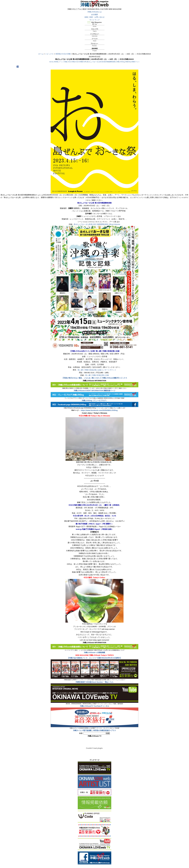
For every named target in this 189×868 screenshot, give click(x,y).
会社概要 (94, 15)
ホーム (41, 54)
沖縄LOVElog (120, 62)
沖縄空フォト (135, 62)
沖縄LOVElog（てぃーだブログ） (94, 401)
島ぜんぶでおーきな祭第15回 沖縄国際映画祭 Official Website (97, 224)
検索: (81, 733)
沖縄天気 (128, 62)
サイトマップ (94, 20)
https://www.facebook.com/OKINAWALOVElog (99, 410)
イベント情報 (63, 62)
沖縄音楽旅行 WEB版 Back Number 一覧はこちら (94, 682)
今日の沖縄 (71, 62)
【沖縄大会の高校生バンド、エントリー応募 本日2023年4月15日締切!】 (95, 658)
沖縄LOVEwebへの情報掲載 (95, 652)
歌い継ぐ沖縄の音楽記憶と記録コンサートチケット (97, 370)
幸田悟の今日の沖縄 (63, 54)
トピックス (49, 54)
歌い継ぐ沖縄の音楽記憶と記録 (97, 375)
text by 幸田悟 (54, 62)
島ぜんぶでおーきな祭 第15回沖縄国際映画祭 (101, 62)
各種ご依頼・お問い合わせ (94, 17)
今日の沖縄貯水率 (81, 62)
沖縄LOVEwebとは (95, 12)
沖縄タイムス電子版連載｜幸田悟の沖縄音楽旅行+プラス (95, 730)
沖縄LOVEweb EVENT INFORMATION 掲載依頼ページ (95, 391)
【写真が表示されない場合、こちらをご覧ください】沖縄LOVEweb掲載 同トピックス (94, 378)
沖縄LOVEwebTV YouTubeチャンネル (94, 706)
